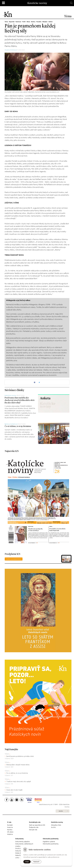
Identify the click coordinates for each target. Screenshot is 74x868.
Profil (24, 22)
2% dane (10, 832)
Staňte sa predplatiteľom (14, 559)
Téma (6, 22)
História (10, 834)
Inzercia (10, 827)
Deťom (51, 22)
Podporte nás (34, 827)
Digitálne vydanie (49, 842)
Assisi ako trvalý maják (14, 790)
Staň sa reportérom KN (37, 825)
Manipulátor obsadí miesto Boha (18, 765)
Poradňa (40, 22)
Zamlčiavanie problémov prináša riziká (20, 756)
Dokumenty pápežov (23, 842)
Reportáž (12, 22)
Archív (61, 811)
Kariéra (10, 830)
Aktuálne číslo (56, 825)
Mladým (46, 22)
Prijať (27, 862)
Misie (29, 22)
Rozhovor (19, 22)
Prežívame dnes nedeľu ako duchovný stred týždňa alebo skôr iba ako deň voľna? (20, 400)
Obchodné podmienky (51, 844)
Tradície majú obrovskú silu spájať (19, 781)
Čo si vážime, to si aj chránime (18, 426)
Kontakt (10, 825)
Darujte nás (33, 830)
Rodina (34, 22)
